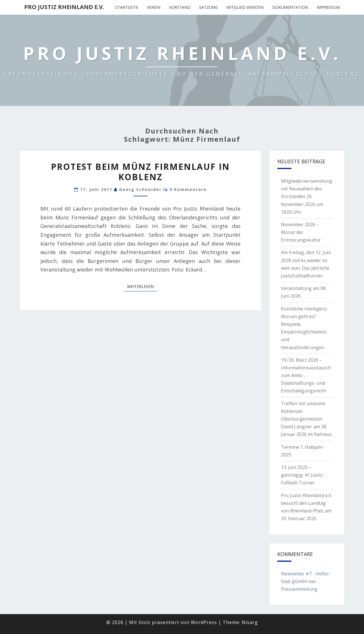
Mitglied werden (245, 7)
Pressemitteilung (299, 589)
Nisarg (250, 622)
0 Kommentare (188, 189)
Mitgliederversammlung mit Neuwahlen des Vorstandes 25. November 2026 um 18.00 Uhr (307, 196)
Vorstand (180, 7)
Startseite (127, 7)
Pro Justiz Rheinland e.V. (64, 7)
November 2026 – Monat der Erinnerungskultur (301, 232)
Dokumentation (290, 7)
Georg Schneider (140, 189)
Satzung (208, 7)
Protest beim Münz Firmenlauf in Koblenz (140, 172)
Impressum (328, 7)
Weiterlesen (142, 286)
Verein (154, 7)
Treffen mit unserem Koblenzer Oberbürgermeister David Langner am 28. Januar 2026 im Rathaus (306, 419)
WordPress (204, 622)
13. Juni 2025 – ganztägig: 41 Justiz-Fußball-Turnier (303, 475)
